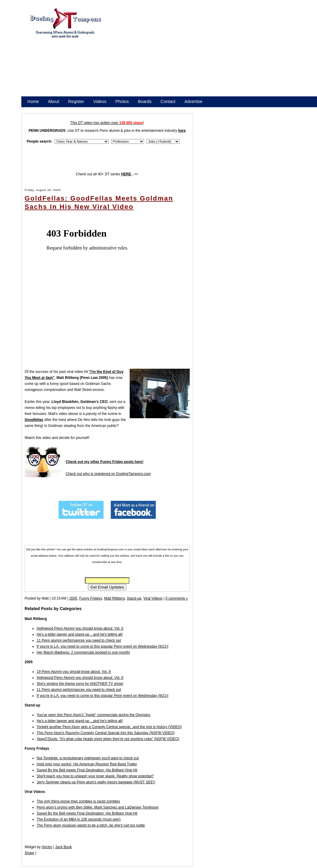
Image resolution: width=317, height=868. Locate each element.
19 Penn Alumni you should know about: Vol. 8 (74, 672)
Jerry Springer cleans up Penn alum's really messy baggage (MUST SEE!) (96, 782)
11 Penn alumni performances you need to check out (79, 640)
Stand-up (134, 598)
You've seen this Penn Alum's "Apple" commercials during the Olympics (94, 715)
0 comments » (177, 598)
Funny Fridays (91, 598)
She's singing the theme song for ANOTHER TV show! (80, 684)
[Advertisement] (195, 53)
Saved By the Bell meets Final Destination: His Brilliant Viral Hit (87, 770)
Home (33, 101)
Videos (100, 101)
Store (32, 109)
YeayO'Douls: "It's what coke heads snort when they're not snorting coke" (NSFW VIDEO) (108, 739)
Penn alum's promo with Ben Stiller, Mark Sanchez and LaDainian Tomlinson (98, 807)
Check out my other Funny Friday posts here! (105, 462)
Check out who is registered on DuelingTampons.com (108, 474)
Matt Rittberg (115, 598)
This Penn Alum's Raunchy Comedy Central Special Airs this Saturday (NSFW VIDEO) (106, 733)
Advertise (193, 101)
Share (29, 853)
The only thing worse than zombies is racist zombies (78, 801)
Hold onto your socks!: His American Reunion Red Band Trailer (87, 764)
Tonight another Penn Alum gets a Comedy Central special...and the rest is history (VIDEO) (109, 727)
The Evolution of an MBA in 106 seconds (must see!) (78, 819)
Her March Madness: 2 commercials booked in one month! (83, 652)
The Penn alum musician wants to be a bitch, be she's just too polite (91, 825)
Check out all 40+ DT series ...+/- (107, 174)
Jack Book (63, 847)
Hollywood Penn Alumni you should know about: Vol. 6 (80, 628)
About (53, 101)
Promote (55, 109)
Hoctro (47, 847)
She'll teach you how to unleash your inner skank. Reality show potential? (95, 776)
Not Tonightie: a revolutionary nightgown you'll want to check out (88, 758)
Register (76, 101)
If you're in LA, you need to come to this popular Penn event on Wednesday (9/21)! (103, 646)
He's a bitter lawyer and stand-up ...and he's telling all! (80, 634)
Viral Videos (153, 598)
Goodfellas (34, 420)
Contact (168, 101)
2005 (73, 598)
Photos (122, 101)
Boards (145, 101)
